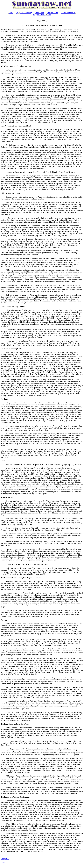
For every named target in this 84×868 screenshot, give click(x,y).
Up (17, 13)
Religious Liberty (39, 15)
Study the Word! (53, 13)
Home (11, 13)
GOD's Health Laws (68, 13)
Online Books (39, 13)
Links (49, 15)
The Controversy (26, 13)
